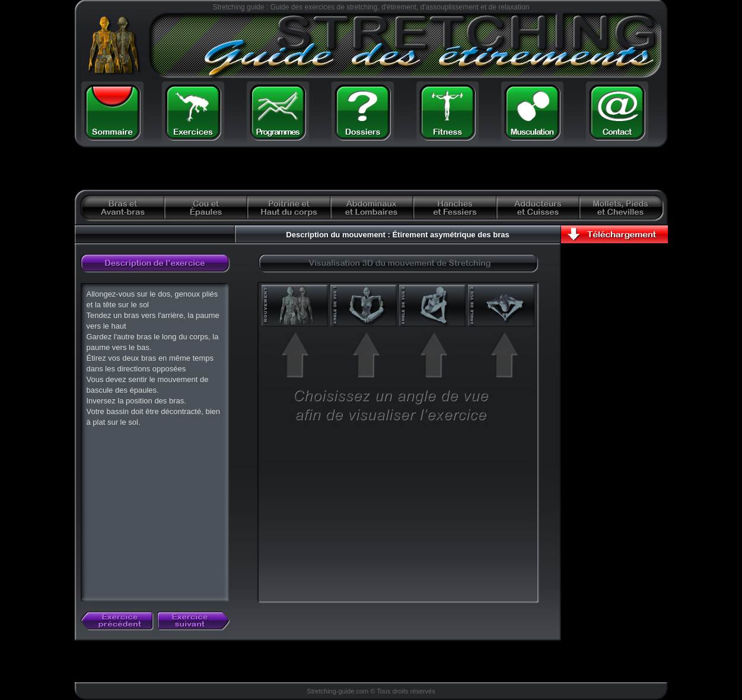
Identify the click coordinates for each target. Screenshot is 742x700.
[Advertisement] (225, 169)
